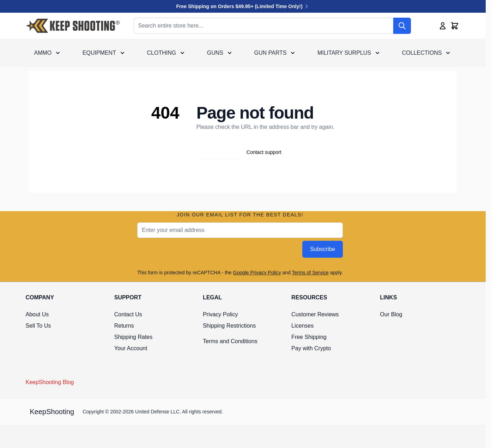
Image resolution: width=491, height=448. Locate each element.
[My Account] (443, 26)
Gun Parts (271, 53)
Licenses (302, 326)
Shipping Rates (134, 337)
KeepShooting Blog (50, 382)
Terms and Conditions (230, 341)
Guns (215, 53)
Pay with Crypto (311, 348)
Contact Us (128, 314)
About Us (37, 314)
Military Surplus (344, 53)
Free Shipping (309, 337)
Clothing (162, 53)
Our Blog (391, 314)
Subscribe (323, 249)
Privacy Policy (220, 314)
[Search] (402, 26)
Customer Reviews (315, 314)
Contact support (264, 152)
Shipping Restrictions (229, 326)
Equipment (99, 53)
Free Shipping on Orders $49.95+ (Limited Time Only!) (243, 6)
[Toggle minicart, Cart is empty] (455, 26)
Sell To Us (38, 326)
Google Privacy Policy (257, 273)
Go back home (219, 152)
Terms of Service (310, 273)
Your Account (131, 348)
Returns (124, 326)
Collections (422, 53)
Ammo (43, 53)
